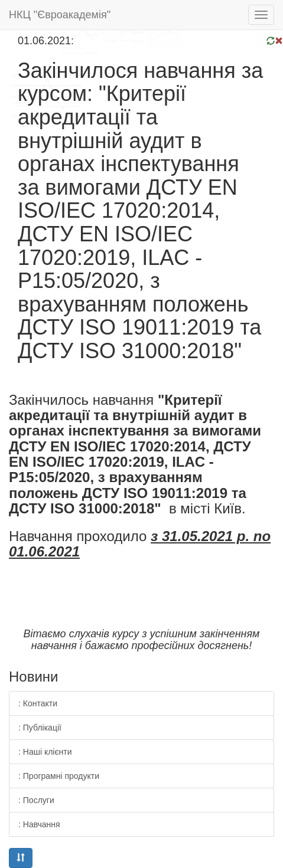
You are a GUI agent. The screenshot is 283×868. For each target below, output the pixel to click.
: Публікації (40, 728)
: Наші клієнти (45, 752)
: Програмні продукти (59, 776)
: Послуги (36, 800)
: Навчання (39, 824)
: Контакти (38, 703)
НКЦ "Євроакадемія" (60, 15)
